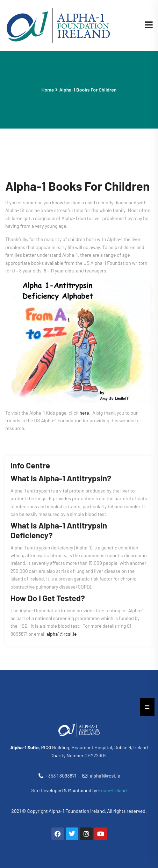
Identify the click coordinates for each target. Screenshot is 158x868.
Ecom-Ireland (113, 790)
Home (48, 90)
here (84, 413)
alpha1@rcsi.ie (62, 634)
